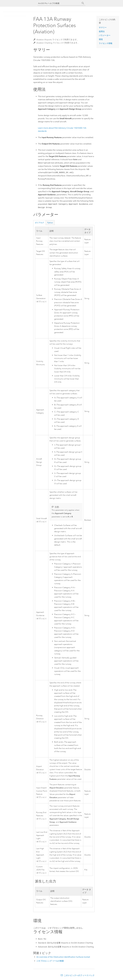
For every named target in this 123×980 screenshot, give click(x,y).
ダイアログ (39, 223)
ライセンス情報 (106, 43)
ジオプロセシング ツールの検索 (50, 961)
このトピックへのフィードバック (79, 975)
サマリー (103, 28)
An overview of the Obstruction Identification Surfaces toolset (63, 957)
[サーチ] (83, 3)
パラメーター (105, 35)
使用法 (102, 31)
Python (50, 223)
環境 (101, 39)
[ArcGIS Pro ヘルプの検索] (59, 3)
